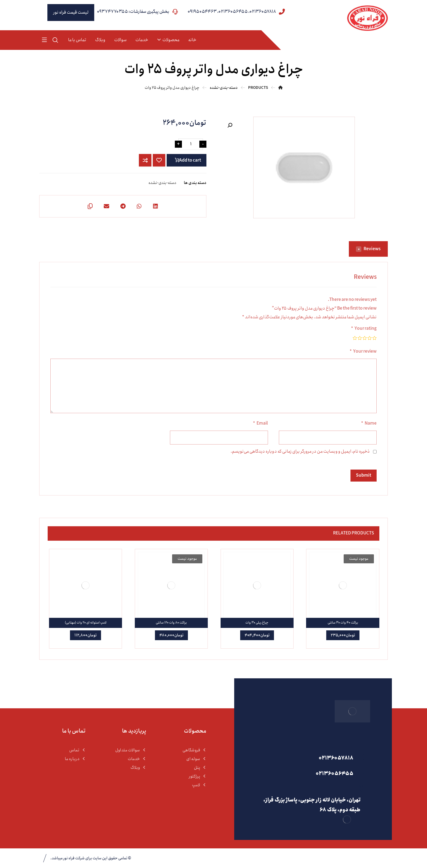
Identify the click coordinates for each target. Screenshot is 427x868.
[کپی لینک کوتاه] (90, 206)
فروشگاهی (194, 750)
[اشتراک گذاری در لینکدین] (155, 206)
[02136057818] (311, 757)
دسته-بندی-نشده (162, 183)
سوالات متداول (131, 750)
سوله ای (196, 759)
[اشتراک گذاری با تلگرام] (123, 206)
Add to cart (190, 160)
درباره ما (75, 759)
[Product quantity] (191, 144)
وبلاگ (138, 768)
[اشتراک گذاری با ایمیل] (106, 206)
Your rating (364, 329)
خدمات (137, 759)
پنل (200, 768)
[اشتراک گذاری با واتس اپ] (139, 206)
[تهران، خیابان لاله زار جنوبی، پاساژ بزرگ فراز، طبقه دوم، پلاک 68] (311, 788)
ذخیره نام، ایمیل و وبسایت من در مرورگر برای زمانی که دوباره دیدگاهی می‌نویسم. (300, 451)
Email (260, 423)
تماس (77, 750)
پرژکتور (198, 776)
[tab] (368, 249)
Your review (363, 351)
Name (369, 423)
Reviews (368, 249)
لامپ (199, 785)
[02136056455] (311, 772)
